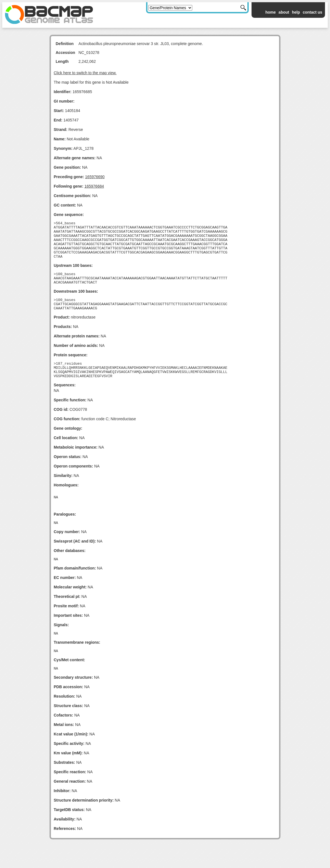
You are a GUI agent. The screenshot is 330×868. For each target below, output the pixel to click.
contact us (312, 12)
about (284, 12)
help (296, 12)
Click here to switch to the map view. (85, 73)
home (271, 12)
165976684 (94, 186)
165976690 (95, 177)
